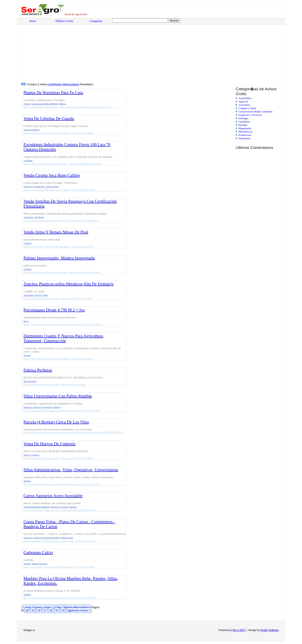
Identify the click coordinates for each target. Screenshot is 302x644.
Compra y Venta (247, 108)
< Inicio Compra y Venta (37, 607)
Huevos (27, 455)
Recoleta (73, 507)
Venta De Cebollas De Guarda (49, 119)
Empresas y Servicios (250, 115)
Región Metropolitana (66, 84)
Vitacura (27, 355)
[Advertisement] (148, 50)
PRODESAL (245, 132)
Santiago (62, 104)
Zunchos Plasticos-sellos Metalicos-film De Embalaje (69, 284)
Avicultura (244, 105)
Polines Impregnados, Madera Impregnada (59, 258)
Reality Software (270, 630)
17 (45, 610)
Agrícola (243, 101)
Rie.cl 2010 (239, 630)
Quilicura (27, 243)
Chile (50, 84)
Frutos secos (29, 186)
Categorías (96, 21)
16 (51, 610)
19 (33, 610)
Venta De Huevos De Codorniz (49, 444)
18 (39, 610)
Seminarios (245, 138)
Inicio (33, 21)
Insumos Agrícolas (40, 564)
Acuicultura (245, 98)
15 (57, 610)
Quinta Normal (67, 538)
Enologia (243, 118)
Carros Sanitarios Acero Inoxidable (53, 496)
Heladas (243, 125)
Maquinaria (245, 128)
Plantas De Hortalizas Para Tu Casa (53, 93)
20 (27, 610)
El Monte (27, 269)
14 (63, 610)
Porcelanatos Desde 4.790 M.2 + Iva (54, 310)
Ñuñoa (45, 295)
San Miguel (39, 217)
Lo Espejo (35, 455)
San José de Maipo (31, 130)
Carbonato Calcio (38, 552)
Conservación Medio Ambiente (255, 112)
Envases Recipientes (51, 538)
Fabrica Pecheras (38, 370)
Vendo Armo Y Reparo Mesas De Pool (56, 232)
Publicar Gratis (64, 21)
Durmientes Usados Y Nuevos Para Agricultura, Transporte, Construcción (64, 338)
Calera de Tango (53, 186)
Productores (245, 135)
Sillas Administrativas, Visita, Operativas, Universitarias (71, 470)
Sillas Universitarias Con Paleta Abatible (58, 396)
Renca (26, 321)
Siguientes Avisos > (79, 610)
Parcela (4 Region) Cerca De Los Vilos (56, 422)
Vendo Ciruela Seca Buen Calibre (52, 175)
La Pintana (28, 161)
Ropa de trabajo (30, 381)
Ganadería (244, 122)
